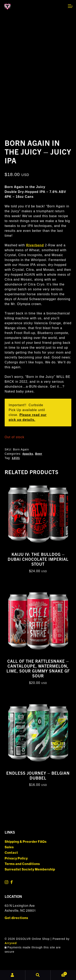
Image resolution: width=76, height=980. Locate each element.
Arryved (11, 943)
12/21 (16, 458)
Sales (9, 847)
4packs (28, 454)
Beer (39, 454)
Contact (11, 853)
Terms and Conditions (22, 864)
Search (38, 975)
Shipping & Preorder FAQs (26, 842)
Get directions (16, 918)
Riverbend (35, 245)
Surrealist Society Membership (30, 869)
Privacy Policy (16, 858)
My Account (13, 975)
